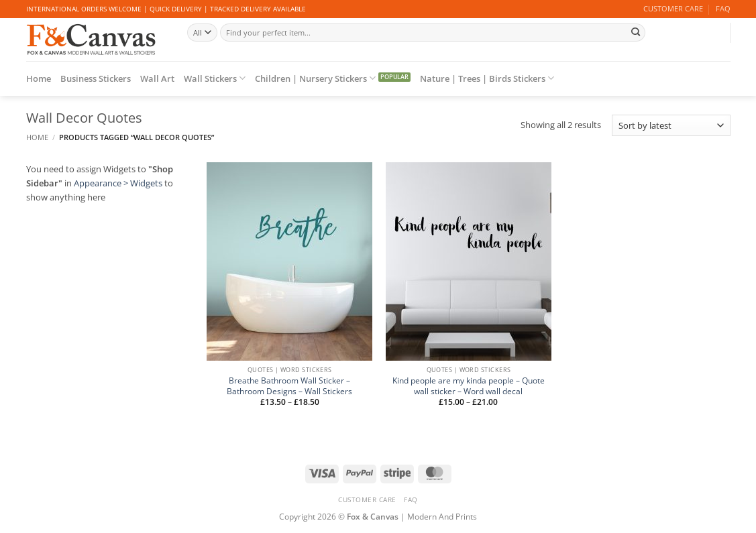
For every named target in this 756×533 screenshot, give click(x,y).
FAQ (723, 9)
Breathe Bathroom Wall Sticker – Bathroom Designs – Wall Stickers (289, 386)
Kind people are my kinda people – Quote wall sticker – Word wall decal (469, 386)
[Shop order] (671, 125)
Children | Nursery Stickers (315, 78)
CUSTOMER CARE (673, 9)
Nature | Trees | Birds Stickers (487, 78)
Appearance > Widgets (118, 183)
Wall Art (157, 78)
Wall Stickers (215, 78)
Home (39, 78)
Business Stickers (96, 78)
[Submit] (636, 32)
